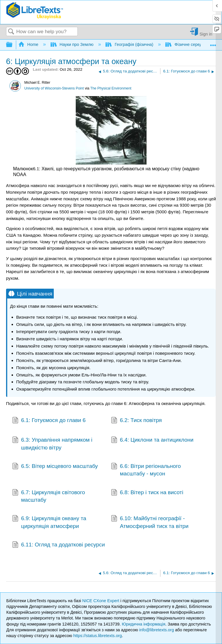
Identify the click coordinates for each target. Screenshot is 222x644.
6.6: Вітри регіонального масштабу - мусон (146, 470)
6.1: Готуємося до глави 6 (49, 421)
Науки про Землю (73, 44)
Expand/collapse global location (213, 43)
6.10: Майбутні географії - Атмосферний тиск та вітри (150, 522)
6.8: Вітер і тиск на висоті (147, 493)
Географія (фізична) (130, 44)
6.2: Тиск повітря (136, 421)
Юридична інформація (144, 624)
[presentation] (36, 169)
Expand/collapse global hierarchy (13, 45)
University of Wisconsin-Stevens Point (54, 88)
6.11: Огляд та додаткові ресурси (58, 545)
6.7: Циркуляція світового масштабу (49, 496)
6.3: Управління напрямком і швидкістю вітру (52, 444)
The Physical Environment (111, 88)
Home (29, 44)
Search (11, 32)
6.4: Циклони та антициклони (152, 440)
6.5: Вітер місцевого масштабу (55, 467)
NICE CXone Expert (101, 601)
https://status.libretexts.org (98, 636)
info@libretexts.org (156, 630)
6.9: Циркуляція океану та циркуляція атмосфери (49, 522)
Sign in (206, 34)
